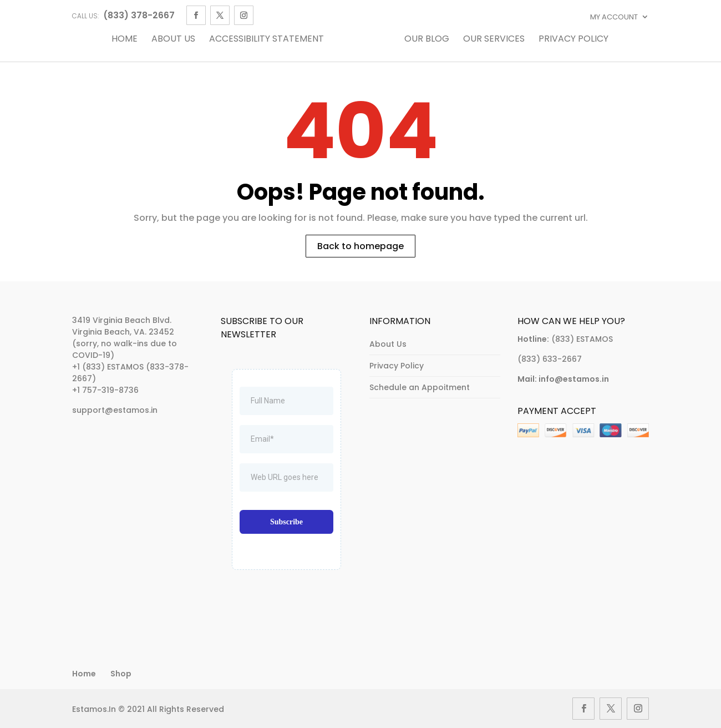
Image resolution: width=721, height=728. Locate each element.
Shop (121, 674)
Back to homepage (360, 246)
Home (125, 40)
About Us (173, 40)
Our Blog (427, 40)
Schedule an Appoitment (420, 387)
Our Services (494, 40)
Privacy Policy (573, 40)
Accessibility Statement (266, 40)
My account (614, 17)
